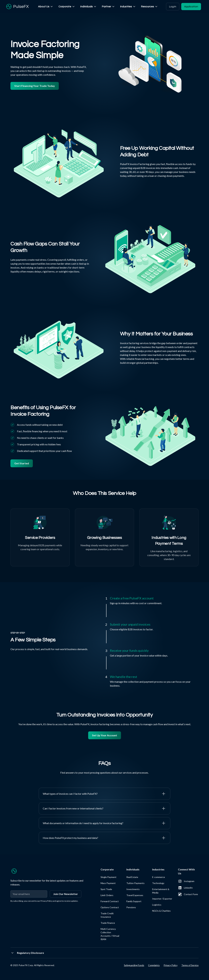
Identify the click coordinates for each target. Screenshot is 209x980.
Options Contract (110, 907)
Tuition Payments (135, 883)
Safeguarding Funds (134, 965)
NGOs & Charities (161, 911)
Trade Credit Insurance (107, 915)
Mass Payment (108, 883)
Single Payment (109, 877)
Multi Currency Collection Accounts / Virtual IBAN (110, 934)
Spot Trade (106, 889)
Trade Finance (108, 923)
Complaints (154, 965)
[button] (46, 7)
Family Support (134, 901)
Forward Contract (110, 901)
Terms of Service (190, 965)
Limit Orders (107, 895)
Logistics (157, 905)
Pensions (131, 907)
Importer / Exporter (162, 899)
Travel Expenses (135, 895)
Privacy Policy (171, 965)
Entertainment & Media (161, 891)
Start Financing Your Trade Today (35, 86)
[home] (17, 7)
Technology (158, 883)
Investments (133, 889)
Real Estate (132, 877)
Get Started (22, 463)
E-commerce (159, 877)
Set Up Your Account (105, 735)
